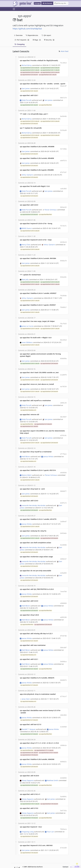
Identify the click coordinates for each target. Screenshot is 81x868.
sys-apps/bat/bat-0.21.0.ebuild (43, 419)
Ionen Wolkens (27, 338)
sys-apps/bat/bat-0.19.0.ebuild (29, 745)
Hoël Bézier (26, 451)
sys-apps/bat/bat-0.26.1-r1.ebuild (50, 70)
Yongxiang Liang (28, 821)
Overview (18, 35)
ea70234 (63, 382)
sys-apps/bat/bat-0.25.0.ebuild (29, 74)
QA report (46, 35)
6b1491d (63, 336)
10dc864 (63, 706)
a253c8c (63, 430)
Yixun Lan (50, 821)
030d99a (63, 355)
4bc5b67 (63, 412)
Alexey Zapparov (28, 770)
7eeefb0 (63, 584)
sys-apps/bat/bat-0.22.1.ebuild (29, 421)
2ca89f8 (63, 371)
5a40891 (63, 786)
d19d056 (63, 768)
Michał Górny (27, 65)
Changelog (19, 44)
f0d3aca (63, 819)
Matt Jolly (25, 276)
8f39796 (63, 628)
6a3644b (63, 116)
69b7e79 (63, 97)
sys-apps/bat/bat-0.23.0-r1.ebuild (30, 281)
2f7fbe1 (63, 449)
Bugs (37, 40)
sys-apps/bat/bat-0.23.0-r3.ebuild (30, 68)
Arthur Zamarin (27, 173)
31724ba (63, 148)
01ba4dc (63, 274)
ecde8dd (63, 718)
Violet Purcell (26, 100)
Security (49, 40)
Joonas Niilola (48, 451)
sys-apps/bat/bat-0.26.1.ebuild (48, 74)
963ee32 (63, 205)
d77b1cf (63, 688)
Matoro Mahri (27, 469)
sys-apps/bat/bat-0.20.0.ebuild (43, 617)
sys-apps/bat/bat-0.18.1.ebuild (29, 743)
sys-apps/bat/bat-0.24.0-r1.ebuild (50, 281)
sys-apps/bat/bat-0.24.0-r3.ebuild (50, 68)
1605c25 (63, 398)
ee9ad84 (63, 566)
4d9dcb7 (63, 552)
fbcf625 (63, 320)
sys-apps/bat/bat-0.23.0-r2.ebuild (30, 72)
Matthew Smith (53, 770)
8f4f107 (63, 171)
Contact (65, 856)
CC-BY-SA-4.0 (55, 862)
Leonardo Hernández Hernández (34, 499)
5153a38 (63, 129)
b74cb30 (63, 837)
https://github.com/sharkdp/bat (27, 29)
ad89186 (63, 610)
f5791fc (63, 224)
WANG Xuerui (27, 226)
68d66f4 (63, 672)
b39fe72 (63, 497)
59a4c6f (63, 86)
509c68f (63, 639)
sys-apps (24, 16)
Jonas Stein (26, 690)
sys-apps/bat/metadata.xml (28, 405)
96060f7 (63, 485)
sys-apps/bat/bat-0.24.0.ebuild (49, 359)
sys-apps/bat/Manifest (45, 104)
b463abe (63, 527)
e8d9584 (63, 467)
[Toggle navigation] (14, 9)
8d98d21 (63, 752)
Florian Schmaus (50, 207)
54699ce (63, 653)
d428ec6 (63, 240)
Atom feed (63, 51)
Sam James (26, 88)
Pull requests (22, 40)
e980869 (63, 596)
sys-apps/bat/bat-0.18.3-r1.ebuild (48, 743)
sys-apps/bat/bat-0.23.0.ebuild (49, 532)
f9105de (63, 292)
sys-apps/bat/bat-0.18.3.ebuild (49, 793)
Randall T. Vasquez (29, 720)
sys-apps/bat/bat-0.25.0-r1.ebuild (30, 70)
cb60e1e (63, 736)
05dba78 (63, 258)
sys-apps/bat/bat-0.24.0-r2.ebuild (50, 72)
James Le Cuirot (27, 322)
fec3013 (63, 63)
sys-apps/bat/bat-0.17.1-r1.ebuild (44, 741)
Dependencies (32, 35)
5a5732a (63, 800)
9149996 (63, 538)
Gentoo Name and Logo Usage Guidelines (41, 864)
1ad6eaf (63, 515)
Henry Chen (26, 242)
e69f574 (63, 159)
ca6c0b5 (63, 187)
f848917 (63, 304)
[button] (47, 3)
